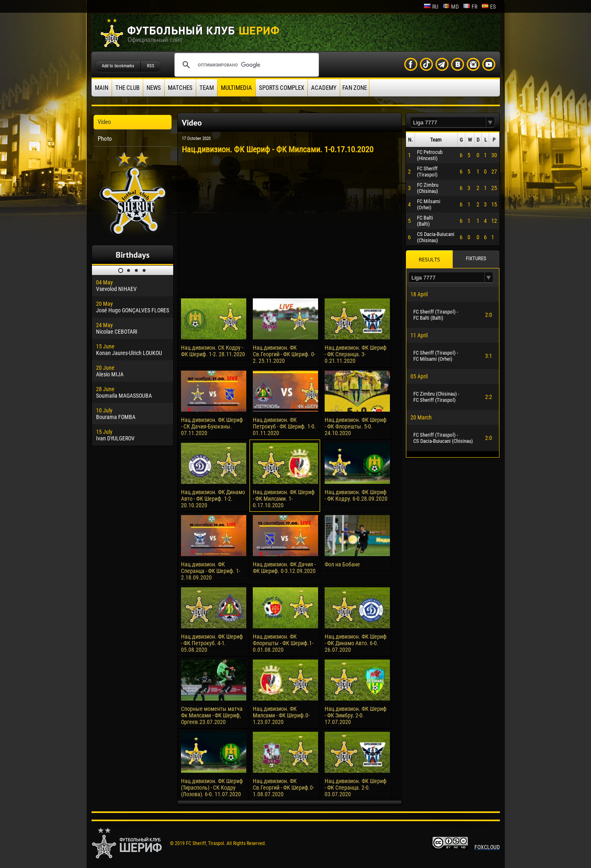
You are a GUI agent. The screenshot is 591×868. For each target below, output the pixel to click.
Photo (105, 139)
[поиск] (245, 65)
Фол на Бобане (342, 564)
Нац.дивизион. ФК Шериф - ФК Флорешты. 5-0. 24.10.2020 (356, 426)
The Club (127, 88)
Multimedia (236, 88)
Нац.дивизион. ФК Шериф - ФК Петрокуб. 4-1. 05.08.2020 (212, 643)
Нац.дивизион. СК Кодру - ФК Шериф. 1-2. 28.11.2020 (213, 351)
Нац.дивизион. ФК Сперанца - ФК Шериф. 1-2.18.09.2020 (211, 571)
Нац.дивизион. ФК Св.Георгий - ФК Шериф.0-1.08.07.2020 (283, 788)
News (154, 88)
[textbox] (448, 123)
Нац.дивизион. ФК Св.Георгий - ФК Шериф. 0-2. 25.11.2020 (284, 354)
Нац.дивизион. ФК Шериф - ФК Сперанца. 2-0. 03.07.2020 (356, 788)
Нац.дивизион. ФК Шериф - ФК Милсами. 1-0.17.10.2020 (284, 499)
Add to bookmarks (118, 66)
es (489, 7)
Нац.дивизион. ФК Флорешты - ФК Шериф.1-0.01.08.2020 (283, 643)
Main (102, 88)
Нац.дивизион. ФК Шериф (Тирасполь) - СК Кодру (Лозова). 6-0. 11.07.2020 (212, 788)
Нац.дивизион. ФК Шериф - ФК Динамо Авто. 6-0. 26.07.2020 (356, 643)
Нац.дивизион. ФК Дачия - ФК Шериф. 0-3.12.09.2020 (284, 568)
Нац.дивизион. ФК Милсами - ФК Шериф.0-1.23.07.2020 (281, 715)
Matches (180, 88)
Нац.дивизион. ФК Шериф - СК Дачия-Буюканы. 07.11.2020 (212, 426)
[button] (490, 123)
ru (431, 7)
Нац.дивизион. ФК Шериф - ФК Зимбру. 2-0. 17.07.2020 (356, 715)
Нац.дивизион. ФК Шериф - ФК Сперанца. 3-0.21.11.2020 (356, 354)
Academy (324, 88)
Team (207, 88)
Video (104, 122)
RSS (151, 66)
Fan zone (355, 88)
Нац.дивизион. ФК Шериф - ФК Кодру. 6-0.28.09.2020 (356, 495)
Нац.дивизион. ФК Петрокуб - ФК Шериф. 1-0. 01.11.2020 (284, 426)
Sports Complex (282, 88)
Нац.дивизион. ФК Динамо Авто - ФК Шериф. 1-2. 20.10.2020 (213, 499)
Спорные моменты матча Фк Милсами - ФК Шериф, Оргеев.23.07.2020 (212, 715)
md (451, 7)
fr (470, 7)
